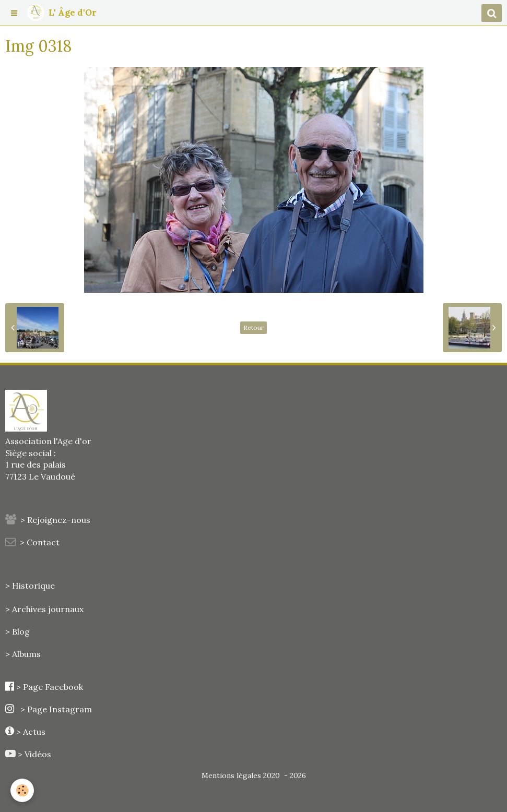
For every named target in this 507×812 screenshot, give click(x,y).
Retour (253, 327)
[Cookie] (22, 790)
